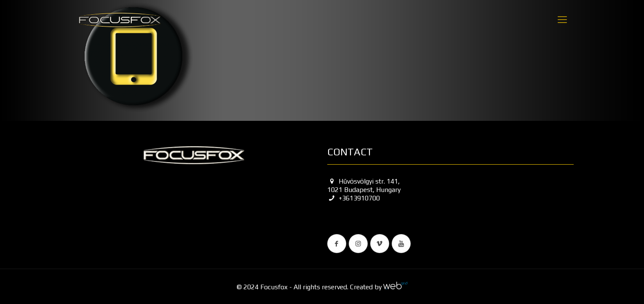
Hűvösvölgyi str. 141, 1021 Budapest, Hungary (364, 185)
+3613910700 (354, 198)
